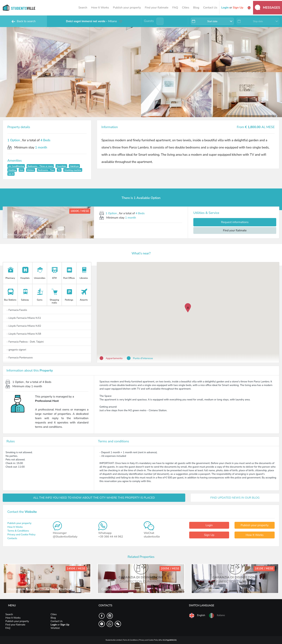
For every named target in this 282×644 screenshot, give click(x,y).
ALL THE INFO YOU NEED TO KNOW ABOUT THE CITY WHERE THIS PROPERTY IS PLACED (94, 498)
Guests (149, 21)
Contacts (12, 538)
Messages (267, 7)
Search (83, 8)
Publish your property (127, 8)
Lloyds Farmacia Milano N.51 (24, 318)
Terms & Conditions (18, 531)
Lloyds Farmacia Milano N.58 (24, 334)
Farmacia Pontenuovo (20, 358)
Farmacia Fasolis (17, 310)
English (197, 616)
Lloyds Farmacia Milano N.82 (24, 326)
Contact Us (210, 8)
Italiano (217, 616)
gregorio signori (16, 350)
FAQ (175, 8)
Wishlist (55, 628)
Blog (196, 8)
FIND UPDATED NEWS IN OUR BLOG (235, 498)
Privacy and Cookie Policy (21, 535)
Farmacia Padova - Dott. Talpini (25, 342)
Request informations (235, 222)
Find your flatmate (157, 8)
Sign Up (209, 535)
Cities (186, 8)
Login (209, 525)
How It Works (100, 8)
